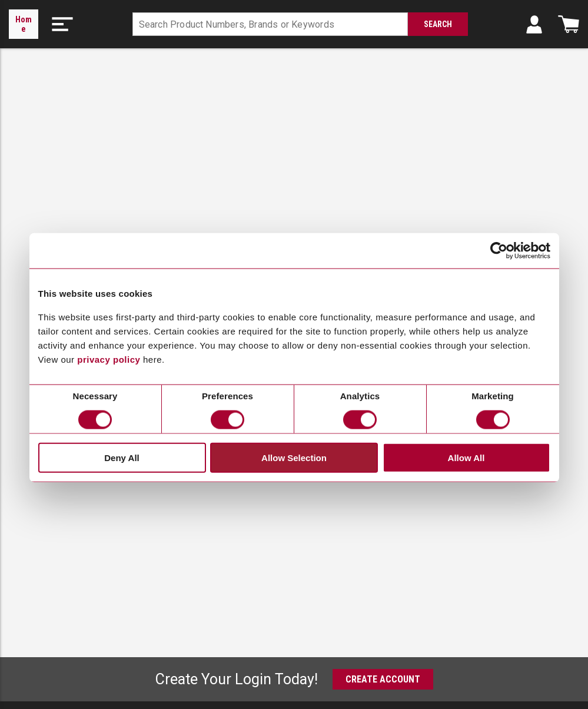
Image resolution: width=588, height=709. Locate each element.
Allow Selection (294, 457)
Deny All (122, 457)
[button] (62, 24)
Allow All (466, 457)
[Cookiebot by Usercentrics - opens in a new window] (499, 251)
